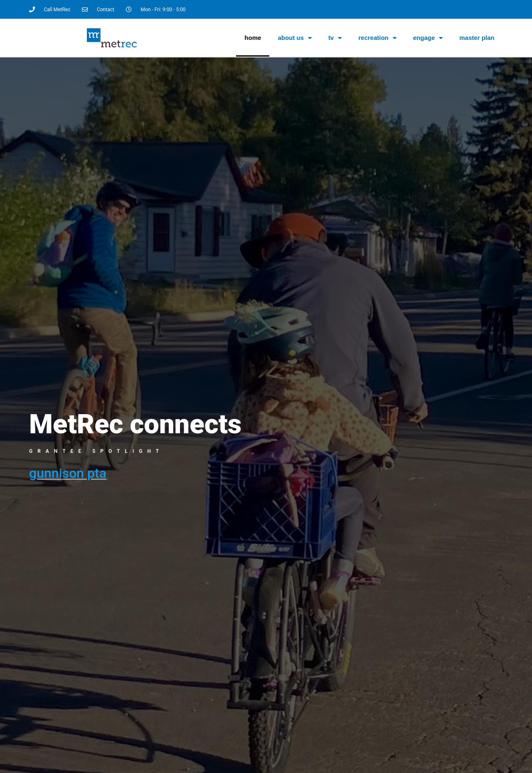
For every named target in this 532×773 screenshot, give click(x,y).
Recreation (377, 38)
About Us (295, 38)
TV (335, 38)
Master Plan (477, 38)
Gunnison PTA (68, 473)
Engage (428, 38)
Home (253, 38)
